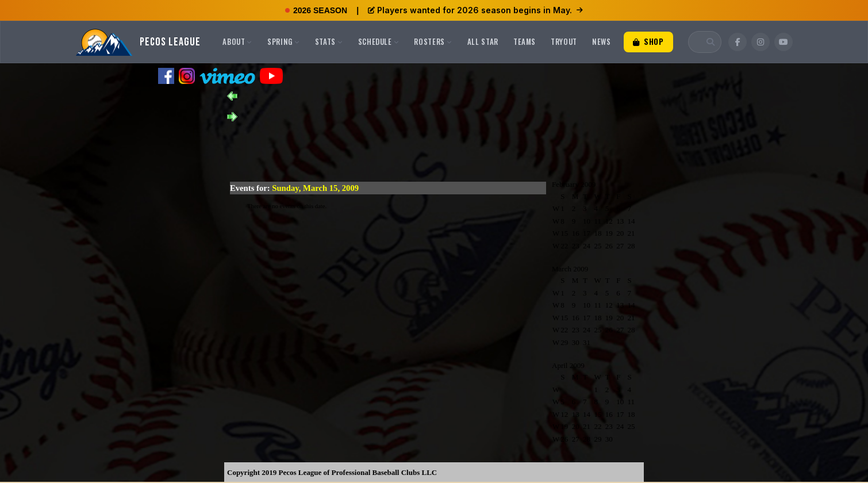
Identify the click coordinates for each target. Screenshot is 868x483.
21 (631, 233)
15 (564, 233)
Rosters (433, 41)
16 (576, 233)
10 (587, 221)
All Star (483, 41)
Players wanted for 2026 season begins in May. (475, 10)
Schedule (379, 41)
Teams (525, 41)
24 (587, 246)
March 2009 (570, 269)
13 (620, 221)
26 (609, 246)
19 (609, 233)
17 (587, 233)
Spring (284, 41)
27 (620, 246)
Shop (648, 41)
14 (631, 221)
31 (587, 342)
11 (598, 221)
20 (620, 233)
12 (609, 221)
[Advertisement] (434, 147)
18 (598, 233)
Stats (329, 41)
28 (631, 246)
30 (576, 342)
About (237, 41)
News (602, 41)
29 (564, 342)
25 (598, 246)
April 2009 (568, 365)
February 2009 (574, 184)
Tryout (564, 41)
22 (564, 246)
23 (576, 246)
